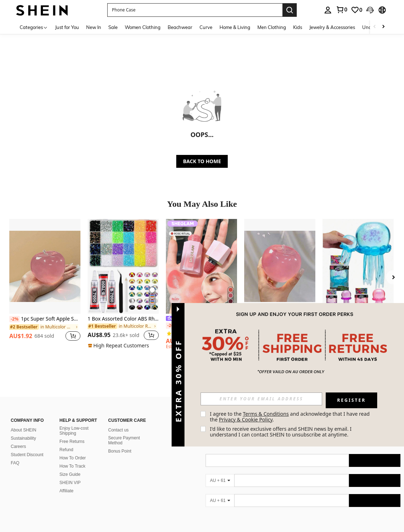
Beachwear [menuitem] (180, 27)
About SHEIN (23, 430)
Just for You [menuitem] (67, 27)
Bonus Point (120, 451)
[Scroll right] (383, 27)
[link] (341, 10)
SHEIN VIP (70, 483)
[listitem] (45, 284)
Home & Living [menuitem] (235, 27)
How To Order (73, 458)
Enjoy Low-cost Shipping (74, 431)
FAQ (15, 463)
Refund (66, 450)
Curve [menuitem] (206, 27)
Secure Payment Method (124, 440)
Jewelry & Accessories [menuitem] (332, 27)
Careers (18, 446)
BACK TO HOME (202, 161)
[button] (195, 10)
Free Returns (72, 441)
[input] (261, 399)
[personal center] (328, 10)
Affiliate (66, 491)
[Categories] (34, 27)
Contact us (119, 430)
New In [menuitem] (94, 27)
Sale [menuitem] (113, 27)
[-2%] (14, 319)
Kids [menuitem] (298, 27)
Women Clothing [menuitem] (143, 27)
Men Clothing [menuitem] (272, 27)
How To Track (72, 466)
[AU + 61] (220, 480)
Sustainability (23, 438)
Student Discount (27, 455)
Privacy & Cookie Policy (246, 419)
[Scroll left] (375, 27)
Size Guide (70, 474)
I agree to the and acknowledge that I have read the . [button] (290, 417)
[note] (119, 346)
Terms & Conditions (266, 414)
